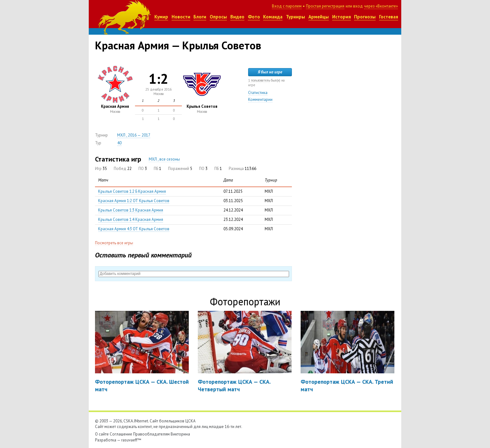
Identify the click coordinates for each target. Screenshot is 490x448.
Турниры (295, 17)
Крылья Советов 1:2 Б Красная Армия (132, 191)
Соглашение (121, 434)
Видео (237, 17)
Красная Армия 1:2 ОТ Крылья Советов (134, 201)
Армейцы (319, 17)
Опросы (218, 17)
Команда (273, 17)
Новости (181, 17)
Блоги (200, 17)
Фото (254, 17)
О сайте (102, 434)
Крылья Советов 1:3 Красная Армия (131, 210)
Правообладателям (151, 434)
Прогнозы (365, 17)
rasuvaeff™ (131, 440)
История (342, 17)
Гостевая (389, 17)
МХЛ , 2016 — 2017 (134, 135)
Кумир (161, 17)
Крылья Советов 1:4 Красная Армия (131, 219)
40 (119, 143)
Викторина (180, 434)
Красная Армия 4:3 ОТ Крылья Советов (134, 229)
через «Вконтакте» (381, 6)
